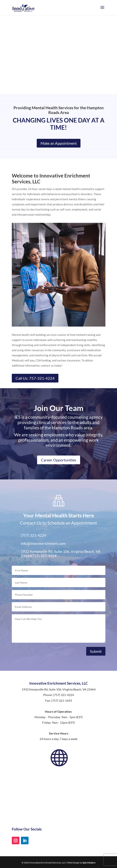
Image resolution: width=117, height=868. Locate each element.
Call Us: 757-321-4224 (35, 378)
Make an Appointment (59, 143)
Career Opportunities (59, 460)
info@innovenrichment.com (43, 543)
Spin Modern (89, 863)
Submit (96, 651)
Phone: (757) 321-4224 (58, 695)
